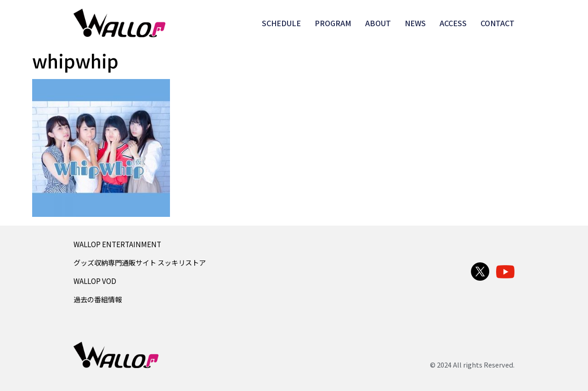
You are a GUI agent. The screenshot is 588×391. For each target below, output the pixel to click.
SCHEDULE (281, 23)
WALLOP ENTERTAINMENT (117, 244)
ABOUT (378, 23)
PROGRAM (333, 23)
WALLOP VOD (95, 281)
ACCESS (453, 23)
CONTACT (498, 23)
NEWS (415, 23)
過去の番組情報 (98, 299)
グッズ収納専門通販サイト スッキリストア (140, 262)
